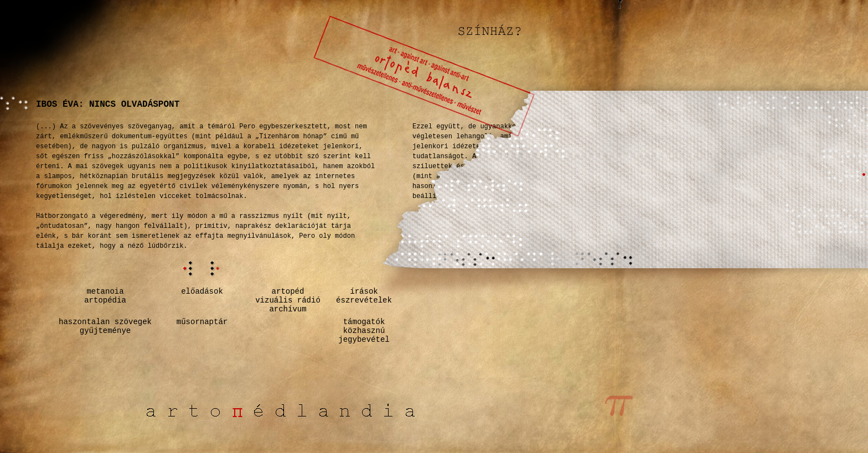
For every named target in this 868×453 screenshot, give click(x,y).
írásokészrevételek (364, 296)
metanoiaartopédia (105, 296)
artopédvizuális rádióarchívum (288, 300)
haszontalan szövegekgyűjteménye (105, 326)
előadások (202, 291)
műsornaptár (202, 322)
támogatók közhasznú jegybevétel (364, 331)
